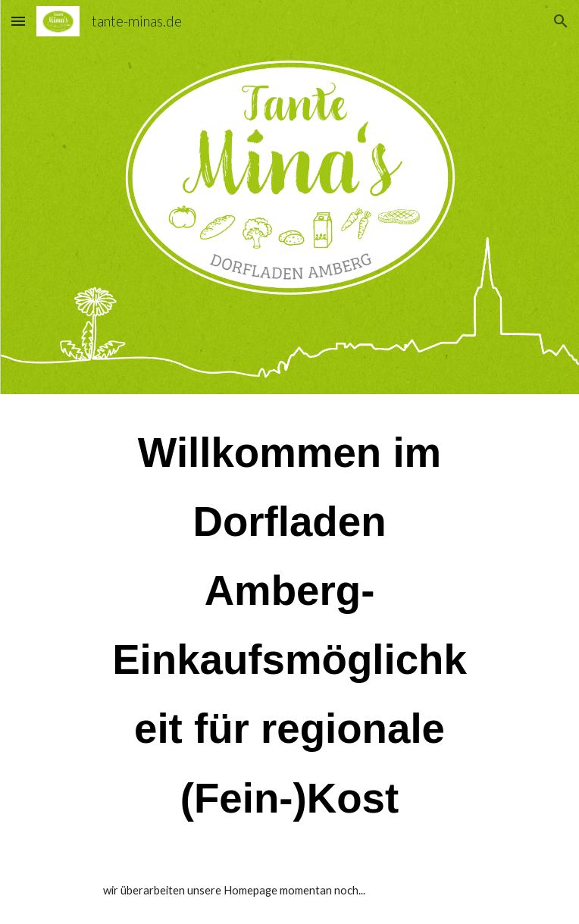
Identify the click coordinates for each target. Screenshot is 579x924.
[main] (289, 626)
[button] (18, 21)
